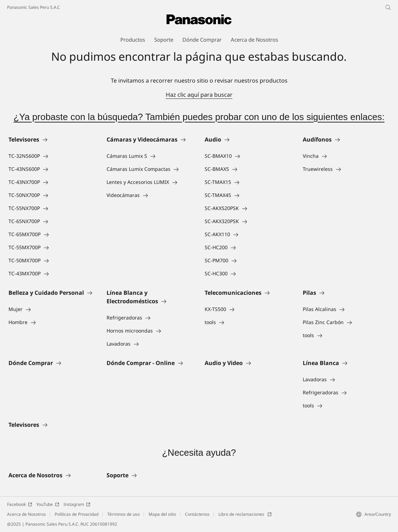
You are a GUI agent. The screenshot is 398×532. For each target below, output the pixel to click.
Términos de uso (123, 514)
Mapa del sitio (162, 514)
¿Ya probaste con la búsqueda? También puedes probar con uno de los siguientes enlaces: (199, 117)
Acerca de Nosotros (26, 514)
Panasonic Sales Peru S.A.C (34, 7)
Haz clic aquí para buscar (199, 95)
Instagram (77, 504)
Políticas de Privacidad (77, 514)
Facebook (20, 504)
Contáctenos (197, 514)
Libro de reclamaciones (245, 514)
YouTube (48, 504)
